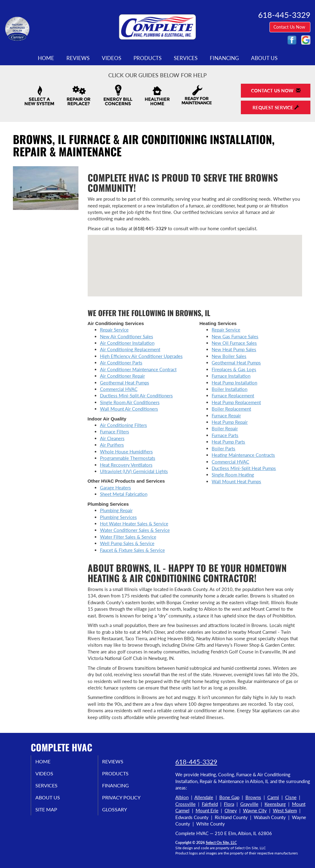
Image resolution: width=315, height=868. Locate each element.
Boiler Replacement (231, 409)
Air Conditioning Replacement (130, 349)
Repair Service (114, 330)
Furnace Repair (226, 416)
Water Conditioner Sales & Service (135, 530)
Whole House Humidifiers (126, 452)
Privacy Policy (129, 801)
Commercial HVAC (119, 389)
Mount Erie (207, 810)
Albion (182, 797)
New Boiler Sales (229, 356)
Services (186, 58)
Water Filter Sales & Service (128, 537)
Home (46, 58)
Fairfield (210, 804)
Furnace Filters (115, 432)
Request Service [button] (276, 107)
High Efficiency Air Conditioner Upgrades (141, 356)
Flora (229, 804)
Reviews (78, 58)
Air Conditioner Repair (122, 376)
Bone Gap (229, 797)
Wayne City (255, 810)
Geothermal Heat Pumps (125, 383)
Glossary (121, 814)
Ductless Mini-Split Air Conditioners (136, 396)
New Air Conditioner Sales (127, 336)
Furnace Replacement (233, 396)
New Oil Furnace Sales (234, 343)
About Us (264, 58)
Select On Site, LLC (221, 843)
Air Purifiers (112, 445)
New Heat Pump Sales (234, 349)
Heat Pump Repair (230, 422)
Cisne (291, 797)
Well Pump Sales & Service (127, 543)
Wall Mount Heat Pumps (236, 481)
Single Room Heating (233, 475)
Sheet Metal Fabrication (124, 494)
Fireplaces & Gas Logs (234, 369)
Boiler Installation (229, 389)
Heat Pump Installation (234, 383)
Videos (112, 58)
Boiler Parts (223, 448)
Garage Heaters (116, 488)
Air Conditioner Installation (127, 343)
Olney (231, 810)
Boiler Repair (225, 428)
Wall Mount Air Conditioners (129, 409)
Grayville (249, 804)
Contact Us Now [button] (290, 27)
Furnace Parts (225, 435)
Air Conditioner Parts (121, 363)
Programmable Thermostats (128, 458)
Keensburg (275, 804)
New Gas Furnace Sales (235, 336)
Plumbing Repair (116, 510)
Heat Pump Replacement (236, 402)
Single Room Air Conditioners (130, 402)
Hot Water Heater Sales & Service (134, 524)
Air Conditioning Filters (124, 425)
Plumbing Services (118, 517)
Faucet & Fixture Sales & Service (132, 550)
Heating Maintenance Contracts (243, 455)
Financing (224, 58)
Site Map (53, 814)
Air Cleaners (112, 438)
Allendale (204, 797)
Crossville (185, 804)
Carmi (273, 797)
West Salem (285, 810)
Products (148, 58)
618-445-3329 (196, 762)
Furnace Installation (231, 376)
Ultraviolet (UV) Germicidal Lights (134, 471)
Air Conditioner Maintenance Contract (138, 369)
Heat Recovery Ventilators (126, 465)
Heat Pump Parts (228, 442)
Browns (253, 797)
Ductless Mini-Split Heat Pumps (244, 468)
